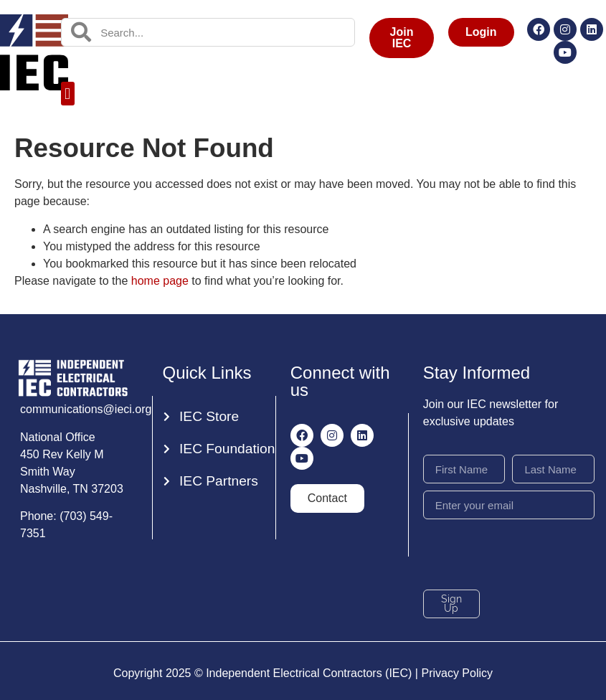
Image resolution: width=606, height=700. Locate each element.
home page (160, 281)
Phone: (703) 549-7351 (66, 525)
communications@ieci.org (86, 409)
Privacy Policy (457, 673)
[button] (68, 94)
